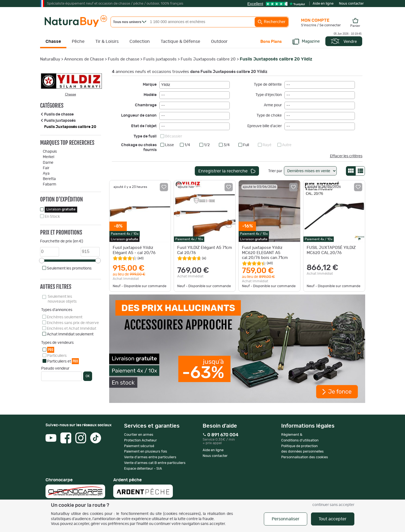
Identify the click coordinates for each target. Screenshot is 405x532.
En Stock (52, 217)
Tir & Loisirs (107, 41)
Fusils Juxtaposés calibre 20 (208, 59)
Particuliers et (63, 361)
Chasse (53, 41)
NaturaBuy (50, 59)
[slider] (42, 261)
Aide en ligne (323, 4)
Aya (46, 174)
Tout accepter (333, 519)
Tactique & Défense (180, 41)
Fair (46, 168)
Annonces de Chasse (84, 59)
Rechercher (271, 22)
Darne (48, 163)
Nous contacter (351, 4)
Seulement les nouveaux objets (62, 299)
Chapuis (50, 152)
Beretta (49, 179)
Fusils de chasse (124, 59)
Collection (140, 41)
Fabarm (49, 184)
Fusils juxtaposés (160, 59)
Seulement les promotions (69, 268)
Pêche (78, 41)
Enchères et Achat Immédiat (72, 329)
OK (88, 376)
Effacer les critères (346, 156)
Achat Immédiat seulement (70, 334)
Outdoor (219, 41)
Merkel (48, 157)
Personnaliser (286, 519)
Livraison (61, 209)
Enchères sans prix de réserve (73, 323)
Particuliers (57, 356)
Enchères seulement (65, 317)
